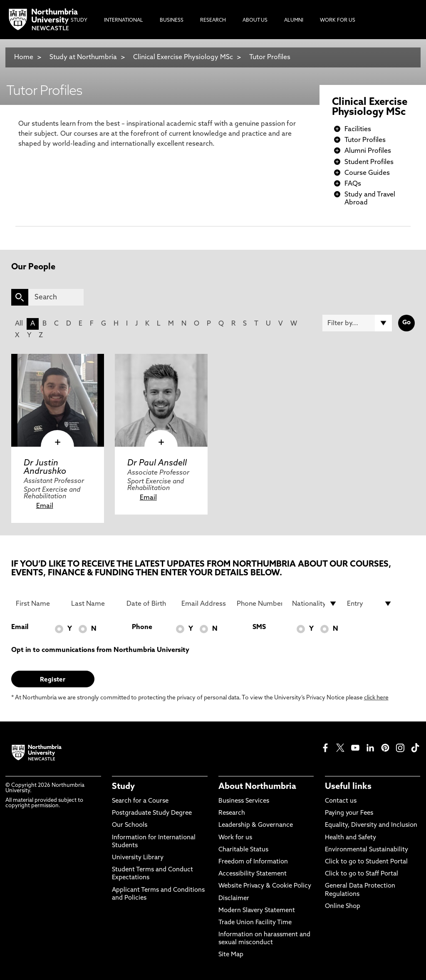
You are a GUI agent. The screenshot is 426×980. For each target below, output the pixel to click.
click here (376, 698)
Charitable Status (243, 850)
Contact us (341, 801)
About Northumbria (257, 787)
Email (45, 506)
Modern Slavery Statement (257, 911)
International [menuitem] (124, 20)
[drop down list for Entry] (370, 604)
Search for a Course (140, 801)
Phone (142, 627)
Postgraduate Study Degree (152, 813)
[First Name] (38, 604)
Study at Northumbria (83, 57)
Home (24, 57)
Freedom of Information (253, 862)
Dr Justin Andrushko (45, 468)
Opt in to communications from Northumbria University (100, 650)
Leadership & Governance (256, 825)
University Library (138, 858)
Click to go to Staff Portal (362, 874)
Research (232, 813)
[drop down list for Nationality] (315, 604)
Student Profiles (369, 162)
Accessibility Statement (253, 874)
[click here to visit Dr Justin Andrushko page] (58, 400)
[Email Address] (204, 604)
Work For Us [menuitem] (338, 20)
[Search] (56, 297)
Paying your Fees (349, 813)
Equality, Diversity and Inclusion (371, 825)
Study (123, 787)
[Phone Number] (259, 604)
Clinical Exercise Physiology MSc (183, 57)
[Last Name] (94, 604)
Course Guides (367, 173)
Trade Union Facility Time (255, 923)
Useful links (348, 787)
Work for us (235, 838)
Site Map (231, 955)
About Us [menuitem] (255, 20)
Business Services (244, 801)
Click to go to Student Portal (366, 862)
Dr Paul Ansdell (157, 463)
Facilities (358, 129)
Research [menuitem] (213, 20)
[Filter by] (357, 323)
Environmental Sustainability (367, 850)
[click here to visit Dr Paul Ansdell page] (161, 400)
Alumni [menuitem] (294, 20)
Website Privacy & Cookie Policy (265, 886)
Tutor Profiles (270, 57)
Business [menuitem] (172, 20)
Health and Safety (350, 838)
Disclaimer (234, 899)
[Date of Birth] (149, 604)
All (19, 324)
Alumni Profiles (368, 151)
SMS (259, 627)
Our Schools (130, 825)
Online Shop (343, 907)
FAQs (353, 184)
